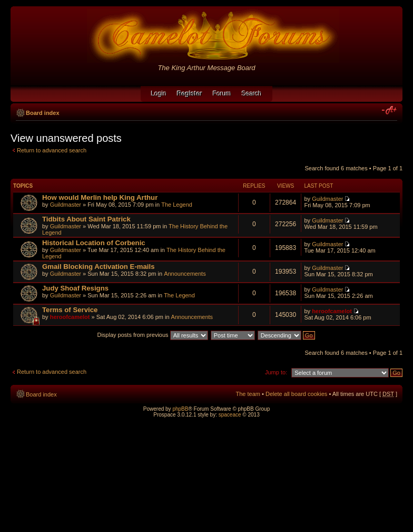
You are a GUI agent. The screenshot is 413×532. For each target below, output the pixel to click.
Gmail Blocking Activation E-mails (99, 267)
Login (159, 94)
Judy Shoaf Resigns (75, 288)
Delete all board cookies (296, 394)
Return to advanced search (52, 150)
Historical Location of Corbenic (94, 243)
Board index (43, 113)
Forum (222, 94)
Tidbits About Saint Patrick (86, 219)
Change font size (390, 111)
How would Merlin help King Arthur (100, 197)
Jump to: (276, 372)
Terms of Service (70, 310)
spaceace (230, 415)
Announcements (185, 274)
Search (252, 94)
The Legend (177, 205)
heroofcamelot (70, 317)
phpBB (180, 409)
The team (248, 394)
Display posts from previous (152, 335)
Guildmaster (66, 205)
